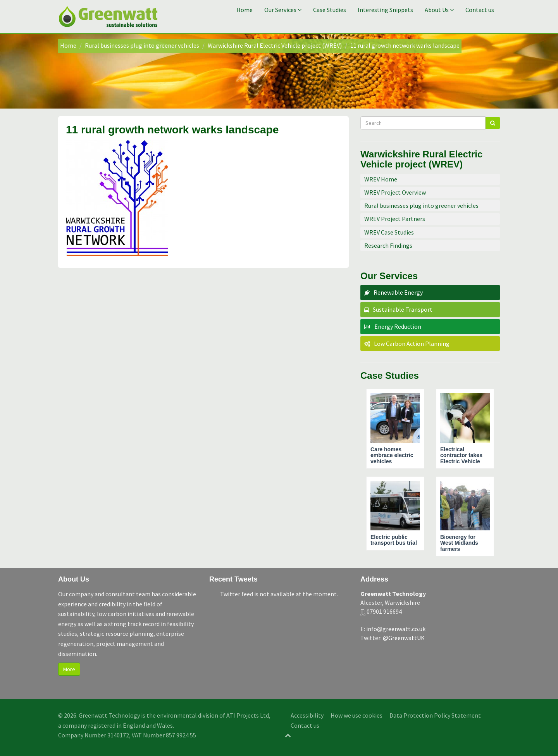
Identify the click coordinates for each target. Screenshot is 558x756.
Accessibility (307, 715)
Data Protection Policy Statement (435, 715)
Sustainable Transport (403, 309)
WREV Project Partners (395, 219)
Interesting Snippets (385, 10)
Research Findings (388, 245)
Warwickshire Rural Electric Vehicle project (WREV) (275, 45)
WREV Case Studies (389, 232)
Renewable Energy (398, 292)
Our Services (283, 10)
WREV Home (381, 179)
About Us (439, 10)
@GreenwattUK (404, 638)
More (69, 669)
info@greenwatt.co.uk (396, 629)
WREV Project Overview (395, 192)
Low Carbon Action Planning (412, 343)
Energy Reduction (398, 326)
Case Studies (330, 10)
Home (245, 10)
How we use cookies (356, 715)
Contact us (480, 10)
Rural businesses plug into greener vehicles (142, 45)
